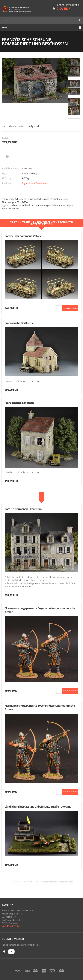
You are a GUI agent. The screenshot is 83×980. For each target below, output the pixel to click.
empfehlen (27, 882)
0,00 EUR (64, 8)
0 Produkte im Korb (68, 5)
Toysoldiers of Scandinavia (35, 183)
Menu (5, 28)
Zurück (16, 882)
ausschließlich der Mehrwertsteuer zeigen (54, 882)
